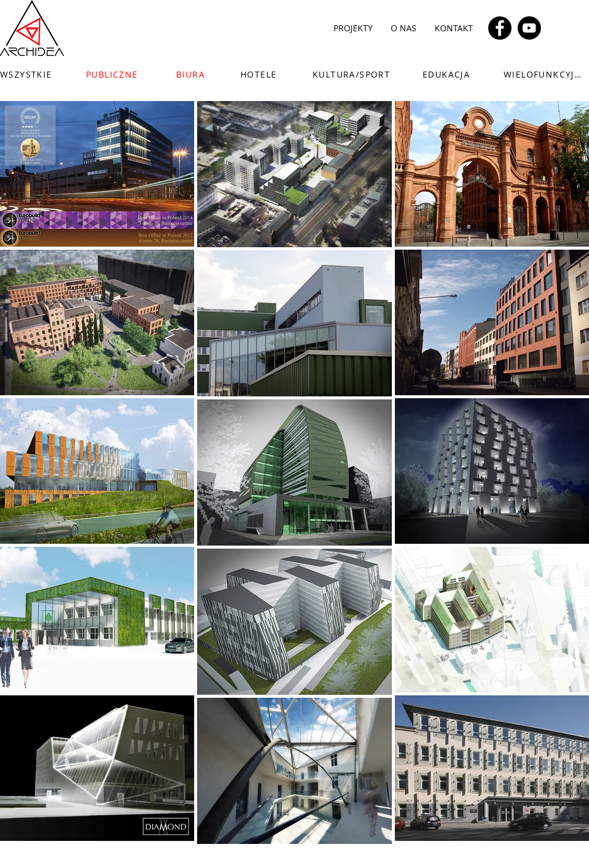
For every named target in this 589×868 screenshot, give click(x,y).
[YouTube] (529, 28)
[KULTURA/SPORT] (357, 74)
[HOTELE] (262, 74)
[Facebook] (500, 28)
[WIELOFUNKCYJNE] (546, 74)
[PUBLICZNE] (114, 74)
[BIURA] (197, 74)
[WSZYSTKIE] (34, 74)
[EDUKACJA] (452, 74)
